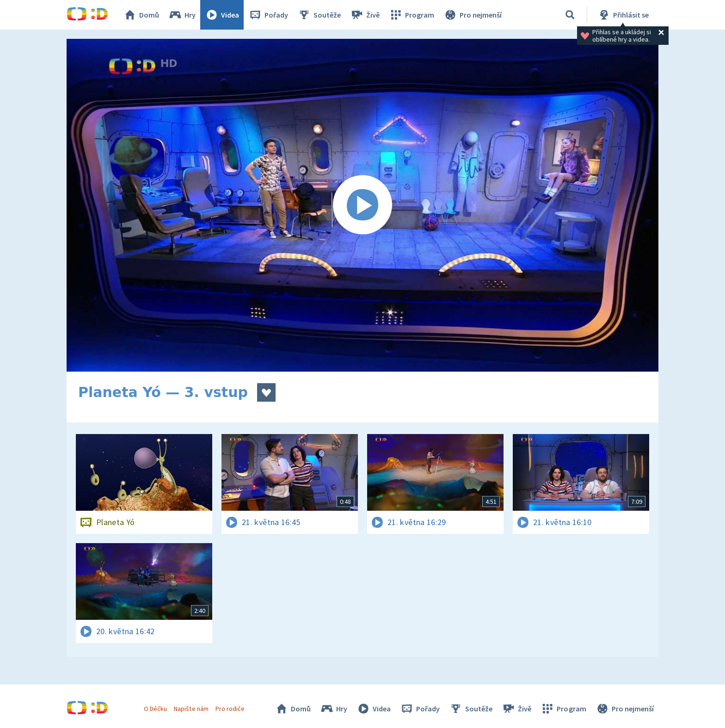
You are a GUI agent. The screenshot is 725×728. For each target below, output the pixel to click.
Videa (222, 15)
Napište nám (191, 709)
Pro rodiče (230, 709)
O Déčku (155, 709)
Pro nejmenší (473, 15)
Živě (365, 15)
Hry (182, 15)
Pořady (268, 15)
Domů (141, 15)
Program (412, 15)
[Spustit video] (362, 205)
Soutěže (319, 15)
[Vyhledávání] (570, 15)
